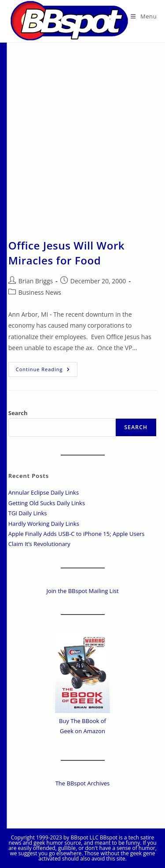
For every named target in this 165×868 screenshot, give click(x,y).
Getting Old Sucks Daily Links (47, 503)
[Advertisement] (82, 129)
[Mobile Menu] (144, 16)
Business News (40, 292)
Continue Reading (47, 371)
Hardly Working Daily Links (44, 524)
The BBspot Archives (83, 783)
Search (18, 413)
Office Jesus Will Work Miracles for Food (66, 253)
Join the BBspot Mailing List (82, 591)
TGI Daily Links (28, 513)
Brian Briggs (36, 281)
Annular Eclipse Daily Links (44, 492)
